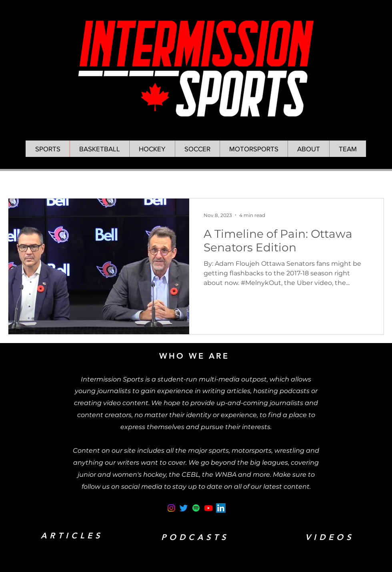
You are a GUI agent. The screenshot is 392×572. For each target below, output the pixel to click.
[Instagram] (171, 508)
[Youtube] (208, 508)
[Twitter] (184, 508)
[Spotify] (196, 508)
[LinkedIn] (221, 508)
